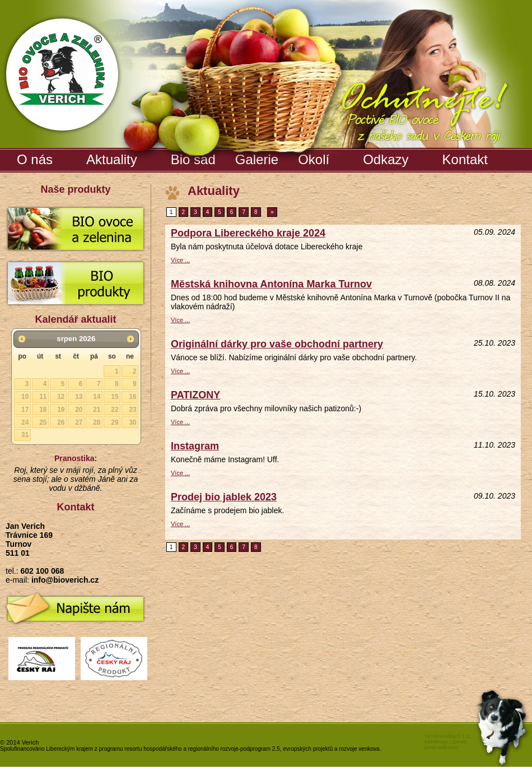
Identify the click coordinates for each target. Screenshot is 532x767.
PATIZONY (195, 395)
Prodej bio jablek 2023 (224, 497)
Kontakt (465, 159)
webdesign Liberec (445, 742)
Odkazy (386, 159)
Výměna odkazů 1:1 (447, 736)
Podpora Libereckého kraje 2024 (248, 233)
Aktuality (112, 159)
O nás (35, 159)
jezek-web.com (441, 747)
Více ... (180, 260)
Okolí (314, 159)
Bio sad (195, 157)
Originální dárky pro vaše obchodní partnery (277, 344)
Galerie (258, 157)
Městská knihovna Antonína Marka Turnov (271, 284)
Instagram (195, 446)
